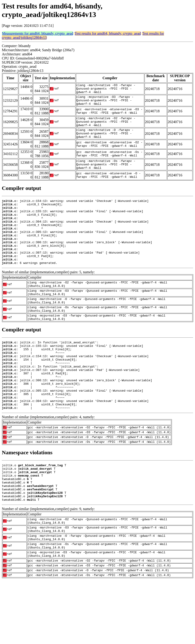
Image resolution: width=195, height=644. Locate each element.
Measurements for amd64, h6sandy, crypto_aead (38, 33)
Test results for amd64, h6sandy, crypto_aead (108, 33)
